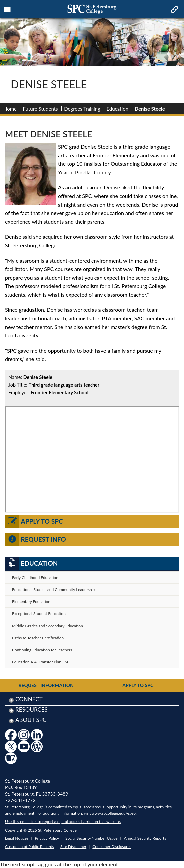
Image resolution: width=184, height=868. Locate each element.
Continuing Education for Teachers (42, 650)
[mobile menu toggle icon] (7, 9)
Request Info (35, 539)
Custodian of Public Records (29, 847)
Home (10, 109)
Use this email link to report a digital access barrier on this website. (63, 822)
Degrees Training (82, 109)
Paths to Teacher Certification (38, 638)
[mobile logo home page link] (92, 9)
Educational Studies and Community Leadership (53, 589)
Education (117, 109)
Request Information (46, 685)
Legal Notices (17, 838)
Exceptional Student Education (39, 613)
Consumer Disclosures (112, 847)
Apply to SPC (34, 521)
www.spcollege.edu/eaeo (114, 813)
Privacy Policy (47, 838)
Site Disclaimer (73, 847)
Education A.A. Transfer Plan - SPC (42, 662)
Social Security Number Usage (92, 838)
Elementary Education (31, 601)
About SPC (31, 720)
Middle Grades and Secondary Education (47, 626)
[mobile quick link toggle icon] (174, 10)
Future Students (40, 109)
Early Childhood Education (35, 578)
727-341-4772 (20, 800)
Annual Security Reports (145, 838)
